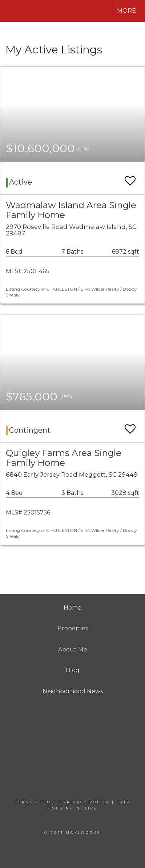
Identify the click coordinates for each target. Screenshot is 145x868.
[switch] (130, 177)
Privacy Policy (86, 802)
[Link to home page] (12, 11)
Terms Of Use (36, 802)
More (126, 11)
